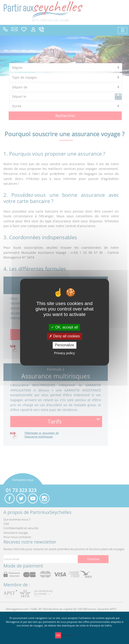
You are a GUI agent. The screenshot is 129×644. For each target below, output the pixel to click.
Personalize (64, 345)
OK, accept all (64, 327)
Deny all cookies (64, 336)
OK (58, 635)
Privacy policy (64, 353)
